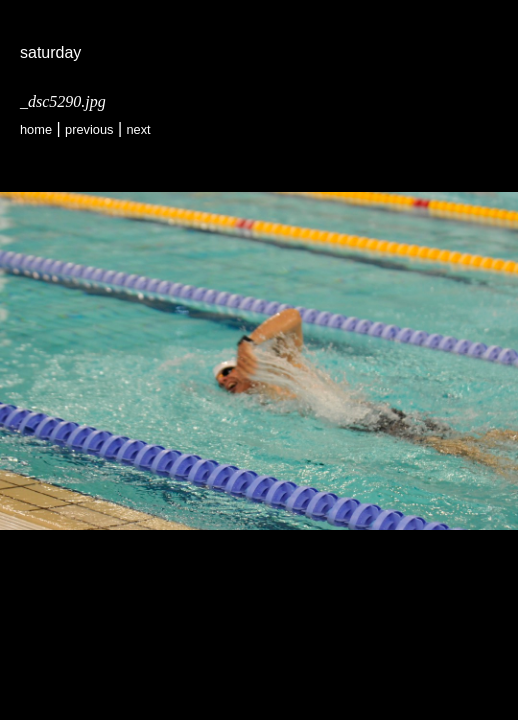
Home (36, 129)
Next (138, 129)
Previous (89, 129)
